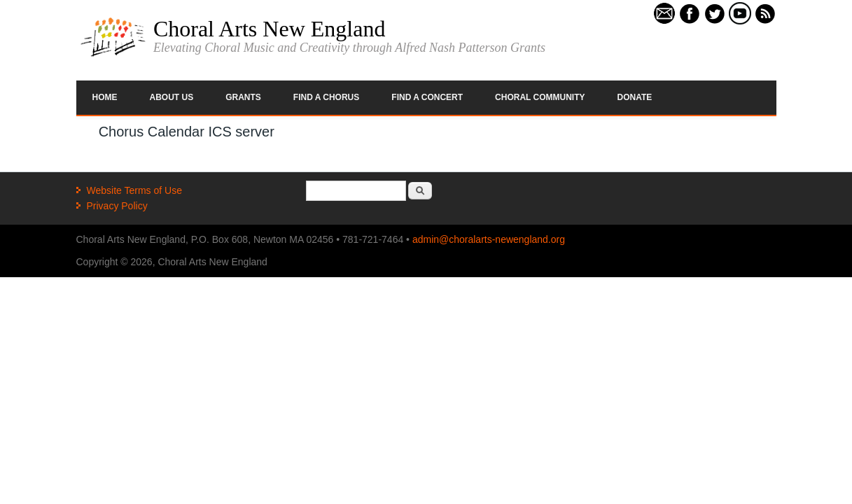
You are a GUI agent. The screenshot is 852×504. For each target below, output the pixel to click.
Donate (635, 97)
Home (105, 97)
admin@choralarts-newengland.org (489, 239)
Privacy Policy (117, 206)
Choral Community (540, 97)
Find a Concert (427, 97)
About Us (172, 97)
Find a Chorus (326, 97)
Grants (243, 97)
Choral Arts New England (270, 29)
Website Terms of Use (134, 190)
